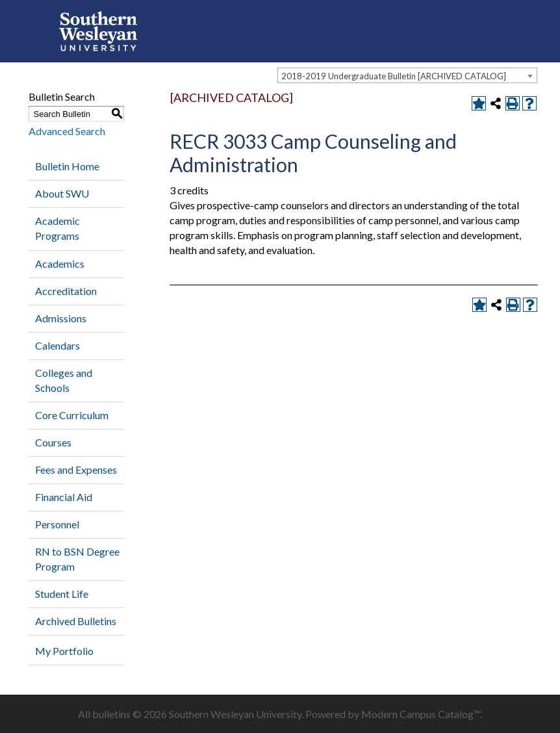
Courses (53, 442)
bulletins (111, 714)
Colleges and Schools (64, 380)
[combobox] (407, 75)
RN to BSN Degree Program (77, 559)
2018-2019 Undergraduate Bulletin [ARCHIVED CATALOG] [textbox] (394, 76)
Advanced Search (67, 131)
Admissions (61, 318)
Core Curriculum (72, 415)
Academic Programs (57, 228)
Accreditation (66, 291)
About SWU (62, 193)
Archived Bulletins (76, 621)
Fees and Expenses (76, 469)
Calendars (57, 345)
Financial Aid (64, 497)
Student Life (62, 594)
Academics (60, 264)
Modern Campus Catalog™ (421, 714)
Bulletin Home (67, 166)
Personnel (57, 524)
